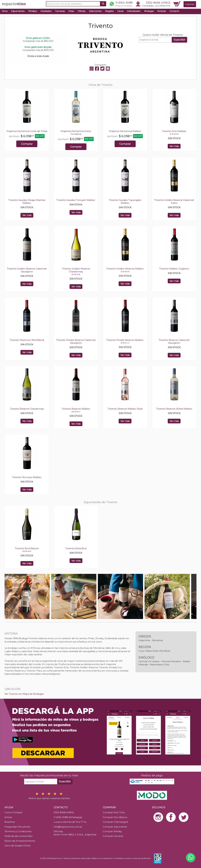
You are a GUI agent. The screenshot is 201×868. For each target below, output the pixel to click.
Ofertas (81, 11)
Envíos (8, 817)
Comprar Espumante (115, 827)
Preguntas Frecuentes (17, 827)
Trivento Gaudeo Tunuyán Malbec (76, 200)
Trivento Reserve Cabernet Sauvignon (174, 341)
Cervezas (60, 11)
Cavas (120, 11)
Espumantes (18, 11)
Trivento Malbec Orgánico (174, 269)
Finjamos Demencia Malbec (125, 131)
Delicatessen (134, 11)
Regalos (109, 11)
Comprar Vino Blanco (115, 817)
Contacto (174, 11)
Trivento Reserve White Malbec (174, 409)
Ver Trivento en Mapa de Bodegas (24, 694)
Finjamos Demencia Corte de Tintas (27, 131)
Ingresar (190, 4)
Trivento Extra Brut (76, 548)
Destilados (46, 11)
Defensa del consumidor (19, 836)
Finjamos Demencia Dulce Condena (76, 133)
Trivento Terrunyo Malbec (27, 477)
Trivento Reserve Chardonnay (27, 409)
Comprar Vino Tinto (114, 812)
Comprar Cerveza (113, 836)
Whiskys (33, 11)
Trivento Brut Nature (27, 548)
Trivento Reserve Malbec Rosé (125, 409)
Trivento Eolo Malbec (174, 131)
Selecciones (95, 11)
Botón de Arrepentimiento (20, 841)
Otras (71, 11)
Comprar (27, 144)
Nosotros (10, 822)
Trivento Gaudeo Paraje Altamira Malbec (27, 201)
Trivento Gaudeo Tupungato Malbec (125, 201)
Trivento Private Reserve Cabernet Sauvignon (76, 341)
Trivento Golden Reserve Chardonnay (76, 270)
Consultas (148, 6)
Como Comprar (13, 812)
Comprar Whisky (112, 831)
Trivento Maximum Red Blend (27, 340)
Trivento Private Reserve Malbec (125, 340)
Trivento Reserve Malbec (76, 409)
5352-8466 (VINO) (158, 3)
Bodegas (149, 11)
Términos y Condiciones (18, 831)
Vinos (5, 11)
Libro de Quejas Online (18, 846)
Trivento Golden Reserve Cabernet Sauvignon (27, 270)
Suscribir (179, 40)
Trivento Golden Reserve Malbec (125, 269)
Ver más (174, 146)
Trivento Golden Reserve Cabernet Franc (174, 201)
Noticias (162, 11)
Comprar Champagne (115, 822)
